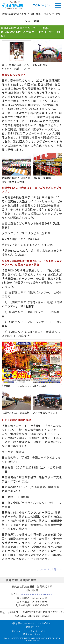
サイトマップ (19, 631)
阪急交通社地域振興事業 (21, 580)
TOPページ (40, 5)
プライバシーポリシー (39, 631)
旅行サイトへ (33, 627)
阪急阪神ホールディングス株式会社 (32, 623)
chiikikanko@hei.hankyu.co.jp (36, 594)
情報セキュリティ (32, 634)
